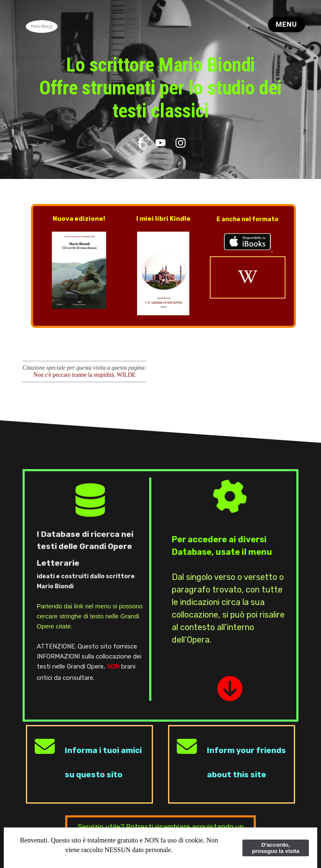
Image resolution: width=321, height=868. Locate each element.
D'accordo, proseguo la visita (276, 848)
